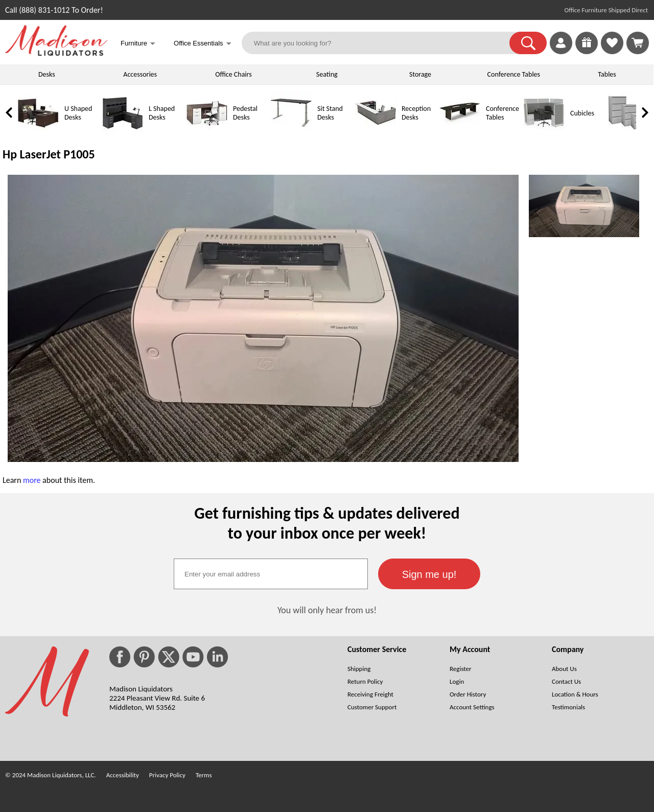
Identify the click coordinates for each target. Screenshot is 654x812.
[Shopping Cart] (638, 43)
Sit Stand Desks (330, 113)
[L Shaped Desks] (123, 131)
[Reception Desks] (376, 131)
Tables (607, 74)
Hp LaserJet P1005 (49, 154)
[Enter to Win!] (587, 51)
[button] (528, 43)
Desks (47, 74)
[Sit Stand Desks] (291, 131)
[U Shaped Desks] (38, 131)
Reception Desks (416, 113)
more (32, 480)
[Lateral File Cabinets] (628, 131)
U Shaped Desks (78, 113)
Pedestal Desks (245, 113)
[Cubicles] (544, 131)
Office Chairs (233, 74)
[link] (638, 43)
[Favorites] (612, 51)
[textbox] (271, 574)
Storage (420, 74)
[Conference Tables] (460, 131)
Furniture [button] (138, 44)
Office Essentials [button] (203, 44)
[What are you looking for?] (382, 43)
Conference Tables (514, 74)
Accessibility (123, 775)
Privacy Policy (167, 775)
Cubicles (582, 113)
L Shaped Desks (162, 113)
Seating (327, 74)
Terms (204, 775)
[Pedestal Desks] (207, 131)
